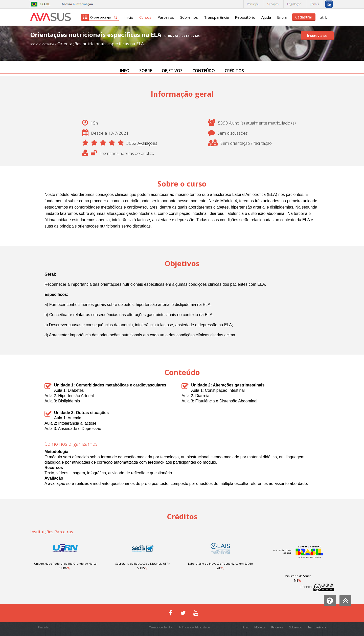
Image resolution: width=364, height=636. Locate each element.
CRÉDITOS (234, 71)
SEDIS (141, 568)
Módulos (48, 44)
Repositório (245, 17)
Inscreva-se (317, 36)
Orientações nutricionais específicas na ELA (101, 44)
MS (296, 580)
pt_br (324, 17)
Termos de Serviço (161, 628)
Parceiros (166, 17)
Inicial (245, 628)
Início (129, 17)
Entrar (282, 17)
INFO (125, 71)
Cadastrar (304, 17)
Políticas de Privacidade (194, 628)
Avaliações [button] (147, 143)
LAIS (219, 568)
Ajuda (266, 17)
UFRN (63, 568)
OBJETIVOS (172, 71)
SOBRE (146, 71)
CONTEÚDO (204, 71)
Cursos (145, 17)
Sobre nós (189, 17)
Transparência (216, 17)
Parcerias (44, 628)
